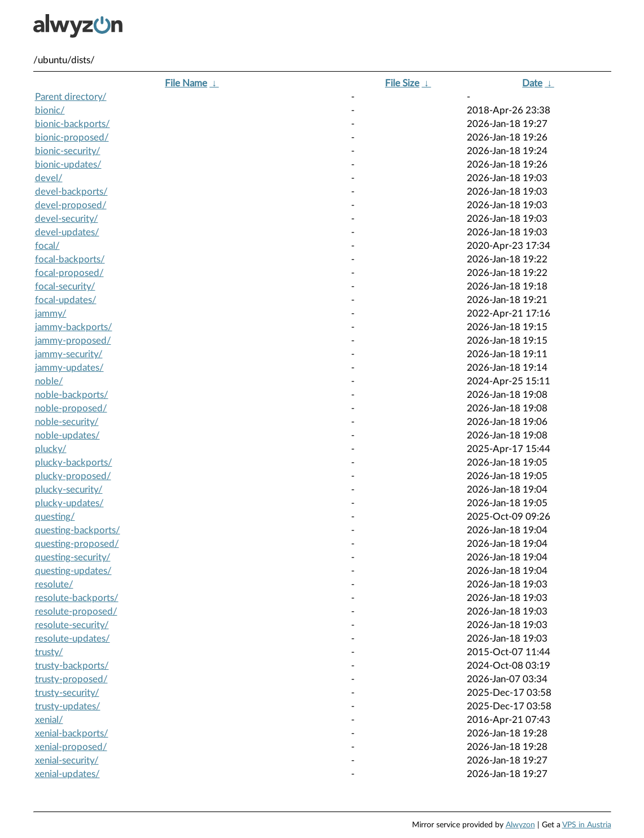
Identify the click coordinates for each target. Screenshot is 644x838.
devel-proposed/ (71, 205)
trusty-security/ (67, 693)
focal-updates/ (66, 300)
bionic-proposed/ (72, 137)
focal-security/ (65, 286)
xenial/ (49, 720)
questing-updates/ (73, 571)
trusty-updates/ (68, 706)
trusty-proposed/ (71, 679)
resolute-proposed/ (76, 611)
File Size (402, 83)
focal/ (47, 246)
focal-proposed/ (69, 273)
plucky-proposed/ (73, 476)
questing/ (55, 517)
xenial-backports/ (72, 733)
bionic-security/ (68, 151)
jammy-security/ (69, 354)
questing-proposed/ (77, 544)
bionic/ (50, 110)
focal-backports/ (70, 259)
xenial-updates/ (67, 774)
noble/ (49, 381)
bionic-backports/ (73, 124)
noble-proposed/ (71, 408)
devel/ (49, 178)
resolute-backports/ (77, 598)
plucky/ (51, 449)
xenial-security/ (67, 760)
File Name (186, 83)
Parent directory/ (71, 97)
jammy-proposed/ (73, 341)
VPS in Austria (587, 825)
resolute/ (54, 584)
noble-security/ (67, 422)
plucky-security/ (69, 490)
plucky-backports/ (74, 462)
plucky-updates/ (69, 503)
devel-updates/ (67, 232)
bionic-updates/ (68, 164)
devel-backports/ (71, 192)
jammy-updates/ (69, 368)
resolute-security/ (72, 625)
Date (532, 83)
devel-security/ (67, 219)
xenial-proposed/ (71, 747)
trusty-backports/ (72, 666)
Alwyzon (520, 825)
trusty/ (49, 652)
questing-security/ (73, 557)
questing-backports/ (78, 530)
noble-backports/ (72, 395)
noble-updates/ (67, 435)
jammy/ (51, 313)
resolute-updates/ (73, 639)
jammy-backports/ (74, 327)
